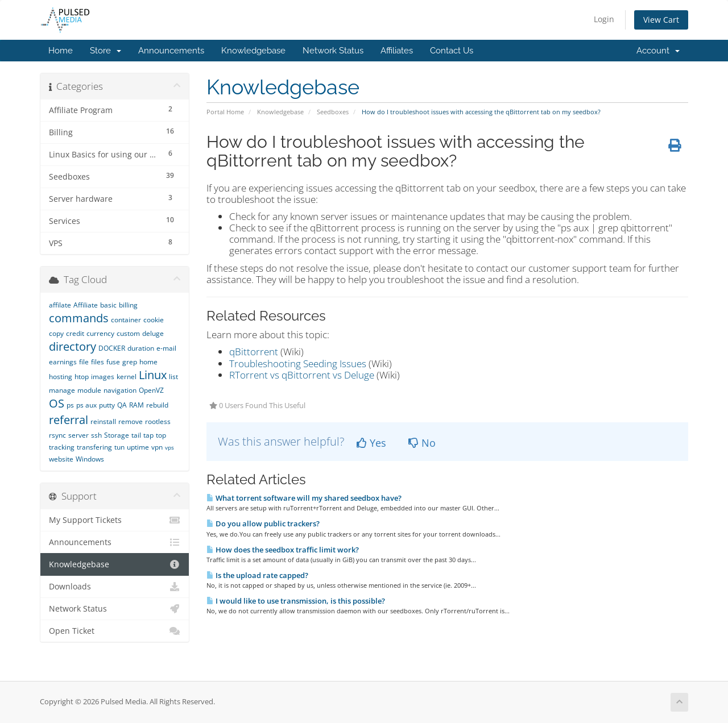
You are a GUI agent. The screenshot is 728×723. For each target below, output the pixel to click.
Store (106, 51)
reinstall (103, 421)
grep (130, 362)
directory (73, 346)
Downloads (115, 587)
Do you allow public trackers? (263, 523)
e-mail (166, 348)
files (98, 362)
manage (62, 390)
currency (100, 333)
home (148, 362)
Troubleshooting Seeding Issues (298, 363)
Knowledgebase (253, 51)
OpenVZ (151, 390)
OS (57, 403)
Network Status (333, 51)
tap (148, 435)
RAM (136, 405)
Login (604, 19)
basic (108, 305)
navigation (120, 390)
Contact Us (452, 51)
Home (61, 51)
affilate (60, 305)
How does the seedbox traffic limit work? (283, 550)
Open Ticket (115, 631)
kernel (127, 377)
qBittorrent (254, 352)
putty (107, 405)
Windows (90, 459)
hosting (61, 377)
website (61, 459)
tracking (62, 447)
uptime (138, 447)
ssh (96, 435)
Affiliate (86, 305)
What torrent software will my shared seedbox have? (304, 498)
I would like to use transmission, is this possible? (296, 601)
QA (122, 405)
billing (128, 305)
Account (658, 51)
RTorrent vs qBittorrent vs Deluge (302, 375)
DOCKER (112, 348)
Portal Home (225, 112)
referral (69, 420)
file (84, 362)
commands (79, 318)
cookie (154, 320)
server (78, 435)
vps (169, 447)
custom (128, 333)
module (89, 390)
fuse (113, 362)
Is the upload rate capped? (257, 575)
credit (75, 333)
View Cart (661, 20)
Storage (117, 435)
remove (131, 421)
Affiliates (397, 51)
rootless (158, 421)
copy (56, 333)
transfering (94, 447)
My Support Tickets (115, 520)
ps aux (86, 405)
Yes (371, 443)
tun (119, 447)
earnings (63, 362)
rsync (57, 435)
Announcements (171, 51)
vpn (157, 447)
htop (82, 377)
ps (70, 405)
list (173, 377)
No (422, 443)
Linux (153, 375)
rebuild (157, 405)
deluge (153, 333)
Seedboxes (333, 112)
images (103, 377)
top (161, 435)
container (126, 320)
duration (141, 348)
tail (136, 435)
